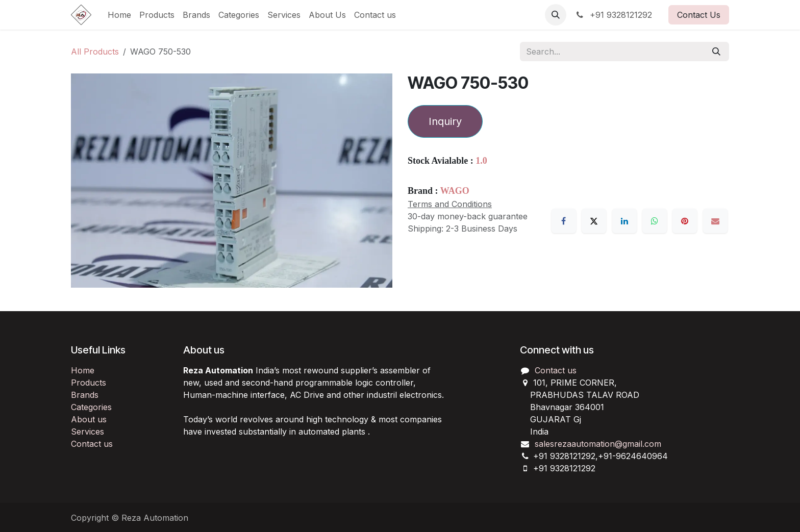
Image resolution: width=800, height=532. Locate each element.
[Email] (715, 221)
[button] (556, 15)
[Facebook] (564, 221)
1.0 (481, 161)
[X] (594, 221)
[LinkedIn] (624, 221)
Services (87, 432)
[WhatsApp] (655, 221)
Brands (85, 395)
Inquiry (445, 121)
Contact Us (699, 15)
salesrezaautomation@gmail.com (598, 444)
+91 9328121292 (613, 15)
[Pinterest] (685, 221)
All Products (95, 52)
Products (89, 383)
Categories (91, 407)
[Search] (716, 52)
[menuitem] (119, 15)
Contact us (92, 444)
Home (83, 370)
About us (89, 419)
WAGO (455, 191)
